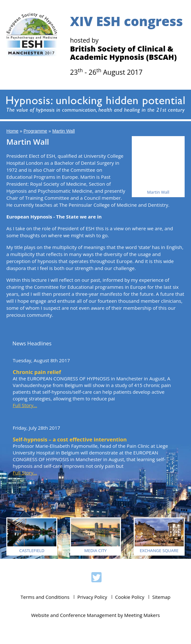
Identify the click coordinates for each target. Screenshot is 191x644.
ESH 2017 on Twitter (96, 578)
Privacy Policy (92, 597)
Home (12, 131)
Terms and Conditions (45, 597)
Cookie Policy (130, 597)
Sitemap (161, 597)
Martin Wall (64, 131)
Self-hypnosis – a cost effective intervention (70, 439)
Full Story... (25, 405)
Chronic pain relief (37, 372)
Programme (35, 131)
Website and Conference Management (74, 615)
